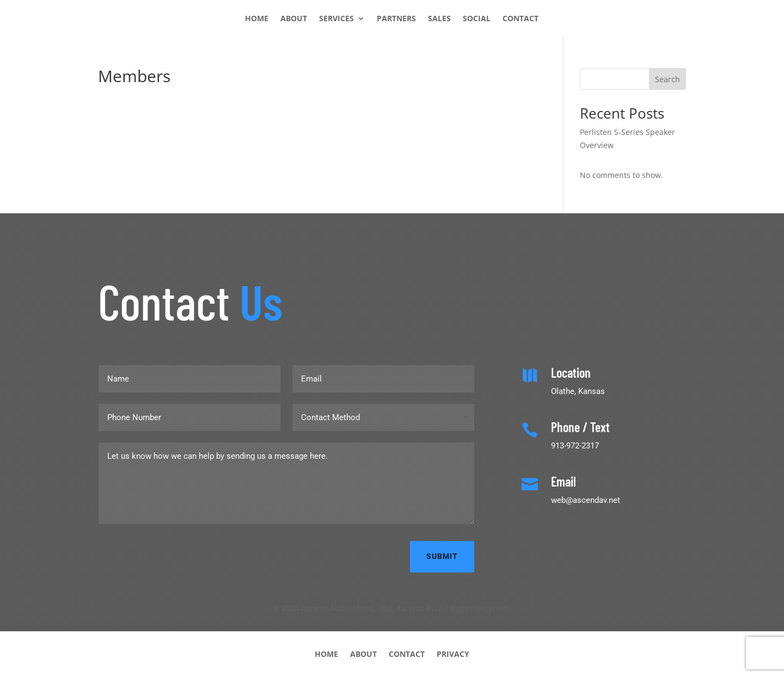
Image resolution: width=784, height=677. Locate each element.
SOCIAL (477, 19)
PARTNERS (396, 19)
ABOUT (294, 19)
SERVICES (336, 19)
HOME (257, 19)
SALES (439, 19)
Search (667, 79)
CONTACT (520, 19)
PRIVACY (453, 653)
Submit (442, 556)
